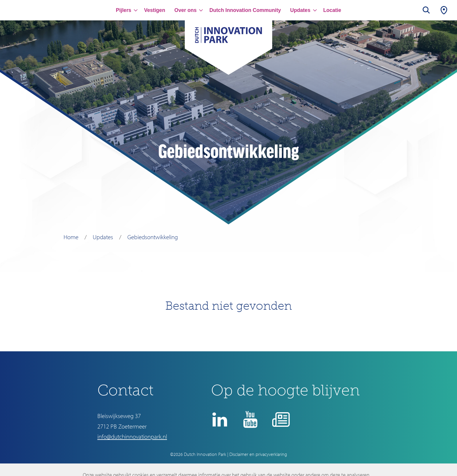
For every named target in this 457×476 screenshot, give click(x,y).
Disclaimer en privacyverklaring (258, 454)
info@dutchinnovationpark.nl (132, 436)
